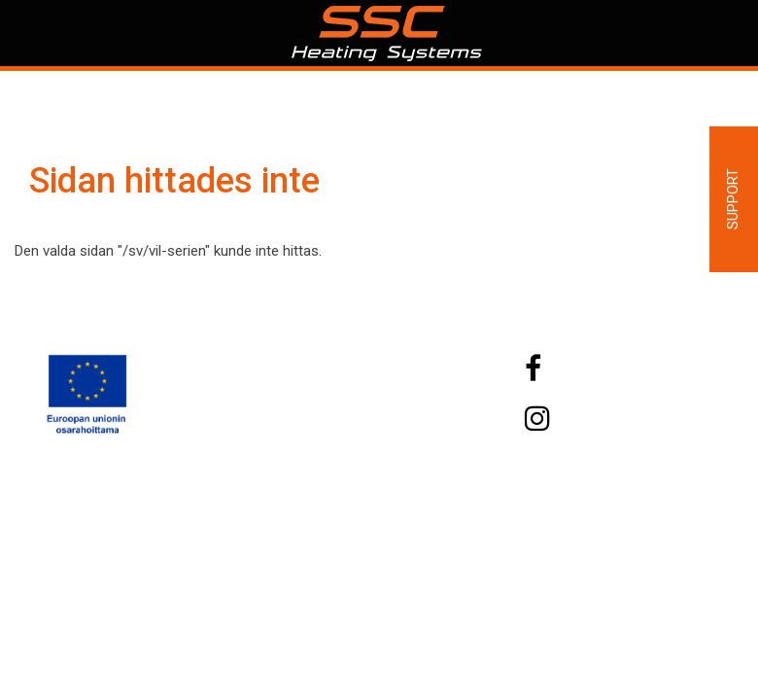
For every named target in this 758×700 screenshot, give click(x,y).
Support (733, 199)
